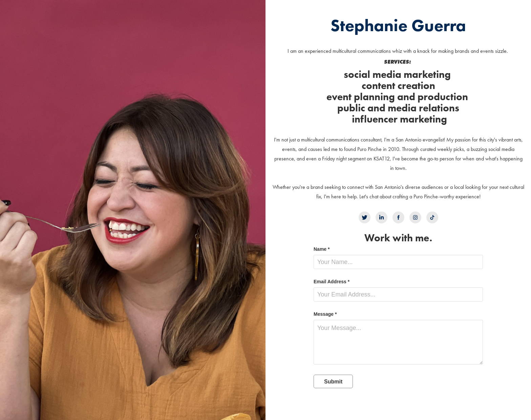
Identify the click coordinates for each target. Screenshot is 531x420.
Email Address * (332, 282)
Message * (325, 314)
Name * (322, 249)
